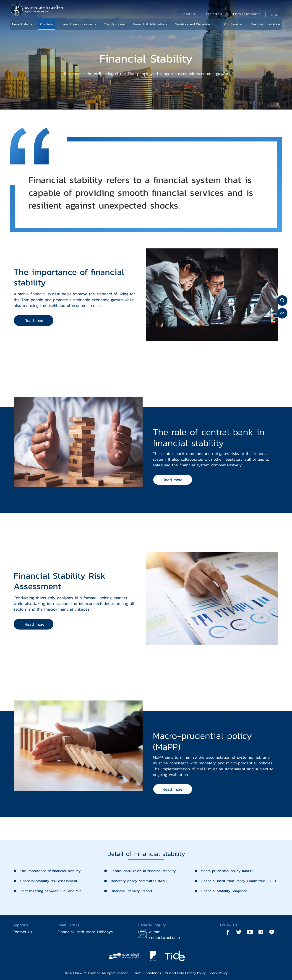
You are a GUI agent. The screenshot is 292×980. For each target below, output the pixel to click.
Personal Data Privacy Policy (185, 973)
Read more (35, 320)
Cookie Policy (218, 973)
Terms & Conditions (147, 973)
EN (276, 15)
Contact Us (22, 932)
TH (271, 15)
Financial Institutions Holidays (85, 932)
